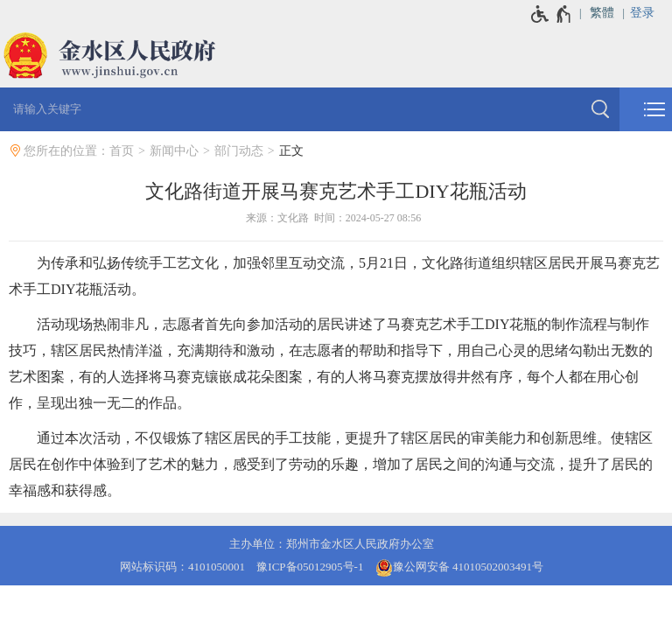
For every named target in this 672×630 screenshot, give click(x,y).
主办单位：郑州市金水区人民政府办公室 (332, 544)
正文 (291, 151)
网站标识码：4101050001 (182, 567)
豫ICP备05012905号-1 (310, 567)
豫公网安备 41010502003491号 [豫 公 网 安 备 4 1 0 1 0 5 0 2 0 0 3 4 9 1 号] (459, 568)
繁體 (602, 13)
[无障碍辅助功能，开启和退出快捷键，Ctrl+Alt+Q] (552, 14)
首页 (122, 151)
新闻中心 (174, 151)
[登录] (651, 13)
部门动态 (239, 151)
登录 (642, 13)
